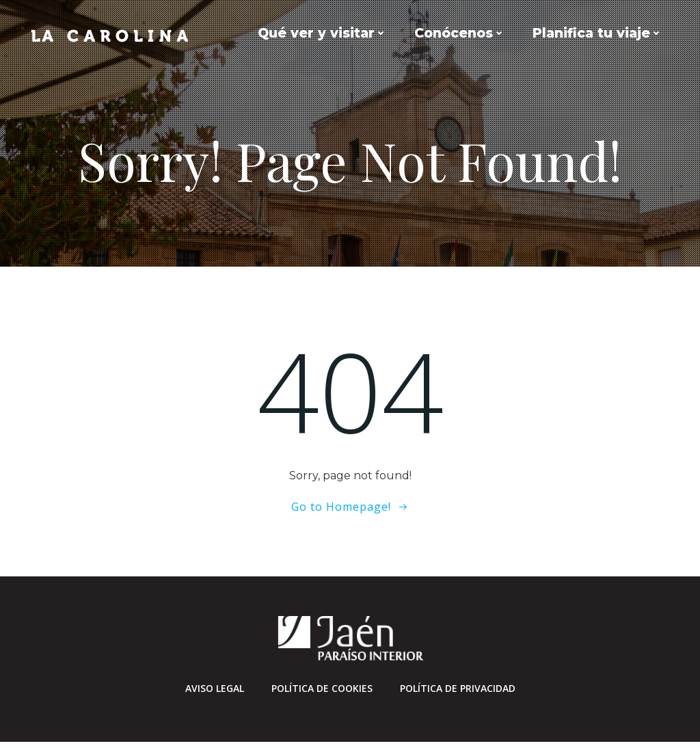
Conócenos (462, 33)
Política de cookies (322, 693)
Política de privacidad (458, 693)
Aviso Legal (215, 693)
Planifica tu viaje (600, 33)
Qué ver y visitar (324, 33)
